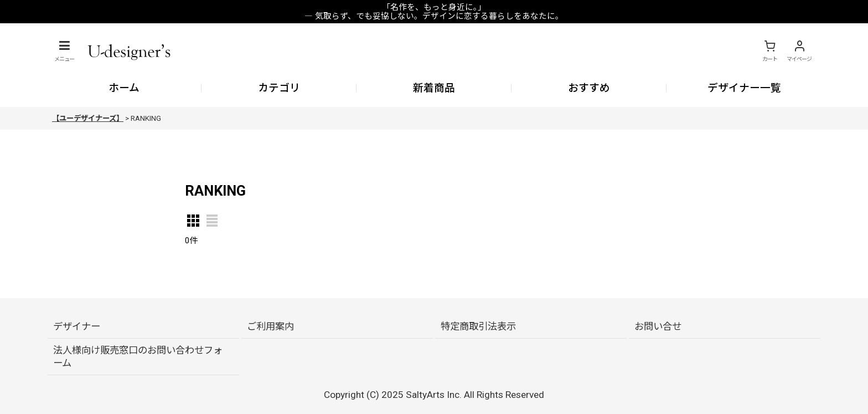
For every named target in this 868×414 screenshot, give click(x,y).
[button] (64, 51)
